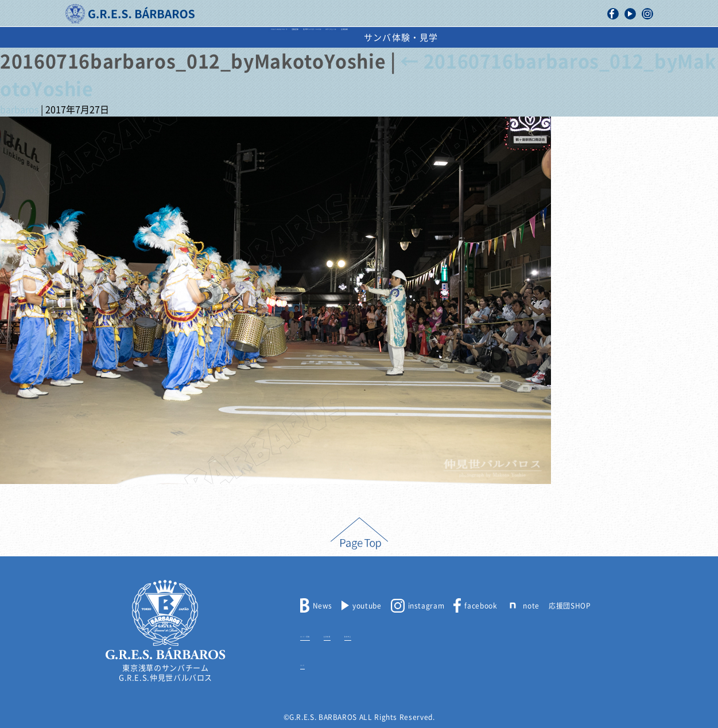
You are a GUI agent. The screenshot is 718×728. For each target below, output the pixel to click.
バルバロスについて (150, 38)
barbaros (19, 110)
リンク (311, 663)
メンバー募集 (323, 634)
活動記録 (234, 38)
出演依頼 (491, 38)
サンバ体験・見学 (573, 38)
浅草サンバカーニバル (323, 38)
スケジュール (421, 38)
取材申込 (417, 634)
